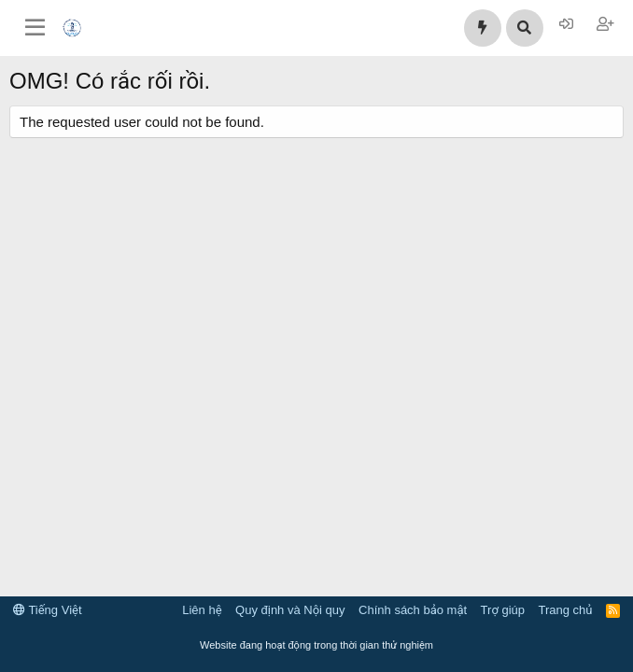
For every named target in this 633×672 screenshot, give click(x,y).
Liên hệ (202, 610)
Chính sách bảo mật (413, 610)
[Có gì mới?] (483, 28)
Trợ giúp (503, 610)
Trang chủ (566, 610)
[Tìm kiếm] (525, 28)
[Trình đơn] (35, 28)
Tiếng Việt (48, 610)
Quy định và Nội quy (290, 610)
